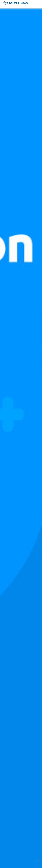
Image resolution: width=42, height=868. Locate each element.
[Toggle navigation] (38, 3)
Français (4, 3)
